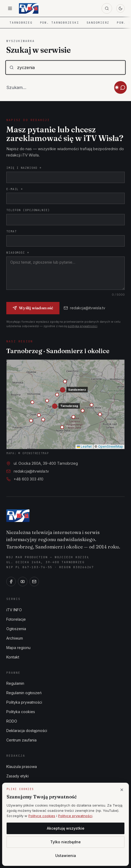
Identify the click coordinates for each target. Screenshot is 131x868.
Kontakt (13, 657)
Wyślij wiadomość (33, 308)
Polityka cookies (21, 712)
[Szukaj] (107, 8)
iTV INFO (14, 610)
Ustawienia (66, 856)
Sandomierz (98, 23)
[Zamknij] (122, 790)
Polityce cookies (42, 816)
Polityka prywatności (24, 702)
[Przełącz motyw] (120, 8)
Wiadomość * (18, 253)
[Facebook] (11, 582)
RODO (12, 721)
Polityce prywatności (75, 816)
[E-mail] (34, 582)
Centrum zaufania (21, 740)
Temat (11, 231)
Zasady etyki (17, 776)
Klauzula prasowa (22, 767)
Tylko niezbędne (65, 842)
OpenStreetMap (111, 446)
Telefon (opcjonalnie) (28, 210)
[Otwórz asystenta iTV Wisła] (120, 87)
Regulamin (15, 683)
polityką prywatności (82, 326)
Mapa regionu (18, 648)
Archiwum (15, 638)
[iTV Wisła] (18, 516)
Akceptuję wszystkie (66, 828)
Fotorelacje (16, 619)
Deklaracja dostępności (27, 731)
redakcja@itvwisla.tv (84, 308)
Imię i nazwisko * (24, 168)
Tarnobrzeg (21, 23)
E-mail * (15, 189)
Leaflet (84, 446)
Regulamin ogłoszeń (24, 693)
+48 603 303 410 (29, 479)
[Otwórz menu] (10, 8)
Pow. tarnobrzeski (60, 23)
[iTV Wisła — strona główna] (29, 8)
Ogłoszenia (16, 629)
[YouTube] (23, 582)
